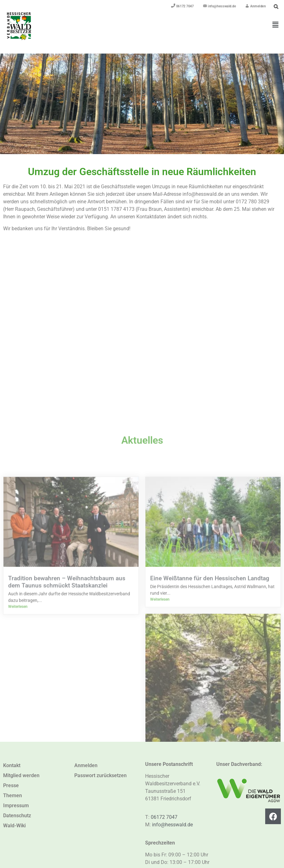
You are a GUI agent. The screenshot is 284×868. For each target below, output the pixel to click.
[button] (276, 25)
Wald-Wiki (14, 826)
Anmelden (86, 765)
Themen (13, 795)
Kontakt (12, 765)
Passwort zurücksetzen (100, 775)
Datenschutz (17, 816)
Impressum (16, 806)
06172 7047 (164, 817)
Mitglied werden (21, 775)
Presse (11, 785)
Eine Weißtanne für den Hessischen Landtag (210, 710)
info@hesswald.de (172, 825)
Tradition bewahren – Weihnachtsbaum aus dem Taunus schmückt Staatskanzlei (67, 714)
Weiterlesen (18, 739)
